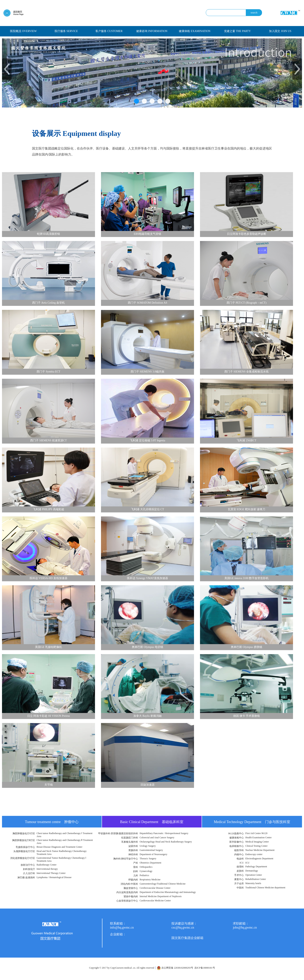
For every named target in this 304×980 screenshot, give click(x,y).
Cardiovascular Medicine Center (155, 901)
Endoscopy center (254, 854)
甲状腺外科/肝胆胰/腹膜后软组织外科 (118, 833)
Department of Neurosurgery (153, 854)
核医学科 (239, 850)
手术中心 (239, 875)
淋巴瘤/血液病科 (26, 878)
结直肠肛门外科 (130, 838)
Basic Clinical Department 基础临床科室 (152, 822)
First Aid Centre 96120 (256, 833)
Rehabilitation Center (256, 879)
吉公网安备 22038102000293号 (175, 968)
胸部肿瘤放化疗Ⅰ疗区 (24, 833)
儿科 (136, 876)
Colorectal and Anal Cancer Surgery (157, 837)
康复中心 (239, 879)
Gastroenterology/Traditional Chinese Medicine (163, 884)
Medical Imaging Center (257, 842)
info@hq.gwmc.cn (122, 927)
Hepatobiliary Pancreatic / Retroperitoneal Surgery (164, 833)
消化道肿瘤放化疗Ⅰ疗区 (23, 858)
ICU (242, 863)
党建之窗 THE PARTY (237, 31)
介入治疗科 (29, 873)
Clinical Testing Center (256, 846)
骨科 (136, 867)
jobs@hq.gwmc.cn (245, 927)
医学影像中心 (237, 842)
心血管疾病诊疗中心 (127, 901)
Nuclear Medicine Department (260, 850)
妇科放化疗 (29, 869)
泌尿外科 (133, 846)
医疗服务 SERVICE (66, 31)
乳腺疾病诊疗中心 (25, 847)
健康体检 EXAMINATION (195, 31)
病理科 (240, 867)
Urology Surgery (148, 846)
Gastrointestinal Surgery (151, 850)
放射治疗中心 (28, 865)
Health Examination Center (258, 837)
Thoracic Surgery (148, 859)
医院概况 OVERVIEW (23, 31)
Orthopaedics (146, 867)
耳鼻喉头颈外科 (130, 842)
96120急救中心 (236, 833)
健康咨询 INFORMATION (152, 31)
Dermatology (252, 871)
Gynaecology (146, 871)
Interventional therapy (47, 869)
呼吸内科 (133, 880)
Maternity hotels (253, 883)
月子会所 (239, 884)
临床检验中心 (237, 846)
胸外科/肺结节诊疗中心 (126, 859)
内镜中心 (239, 854)
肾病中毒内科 (131, 897)
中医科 (240, 888)
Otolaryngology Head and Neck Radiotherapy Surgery (166, 842)
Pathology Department (256, 867)
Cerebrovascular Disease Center (155, 888)
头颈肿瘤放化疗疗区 (24, 851)
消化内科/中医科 (129, 884)
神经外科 (133, 854)
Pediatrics (144, 875)
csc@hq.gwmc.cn (183, 927)
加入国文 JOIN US (280, 31)
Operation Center (254, 875)
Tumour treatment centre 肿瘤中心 (52, 822)
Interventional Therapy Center (51, 873)
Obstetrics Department (150, 863)
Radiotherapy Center (47, 865)
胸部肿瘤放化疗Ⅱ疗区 (24, 840)
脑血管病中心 (131, 888)
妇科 (136, 871)
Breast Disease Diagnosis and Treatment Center (59, 847)
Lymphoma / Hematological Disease (54, 877)
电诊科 (240, 859)
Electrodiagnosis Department (259, 859)
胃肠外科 (133, 850)
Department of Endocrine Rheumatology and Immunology (168, 892)
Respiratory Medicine (150, 880)
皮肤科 (240, 871)
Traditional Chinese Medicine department (265, 888)
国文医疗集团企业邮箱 (187, 938)
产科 (136, 863)
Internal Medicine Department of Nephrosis (161, 896)
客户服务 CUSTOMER (109, 31)
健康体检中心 (237, 838)
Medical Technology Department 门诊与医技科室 (252, 822)
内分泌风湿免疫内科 (127, 892)
